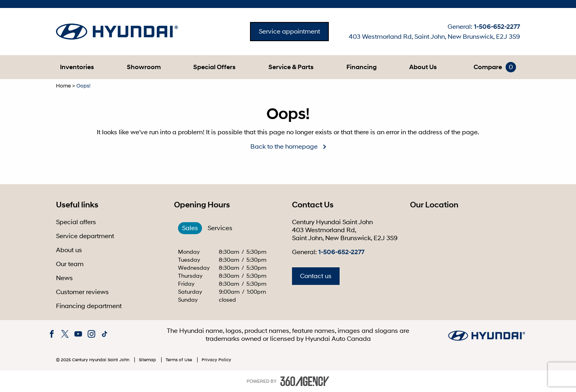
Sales (190, 228)
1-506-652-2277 (497, 27)
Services (220, 228)
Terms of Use (179, 360)
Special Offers (214, 67)
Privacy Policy (216, 360)
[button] (77, 67)
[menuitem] (77, 67)
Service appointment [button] (289, 32)
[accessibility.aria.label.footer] (305, 381)
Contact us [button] (316, 276)
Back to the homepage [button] (284, 147)
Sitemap (148, 360)
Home (63, 86)
